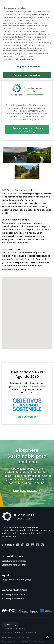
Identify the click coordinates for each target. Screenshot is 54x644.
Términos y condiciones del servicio (19, 633)
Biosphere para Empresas (15, 561)
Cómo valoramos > (27, 417)
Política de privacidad (12, 629)
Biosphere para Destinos (14, 565)
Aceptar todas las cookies (27, 75)
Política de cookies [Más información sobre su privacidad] (25, 59)
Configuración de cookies (27, 67)
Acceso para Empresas (14, 594)
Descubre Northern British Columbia (28, 130)
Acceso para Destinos (13, 598)
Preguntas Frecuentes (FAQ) (17, 580)
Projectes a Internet (36, 641)
